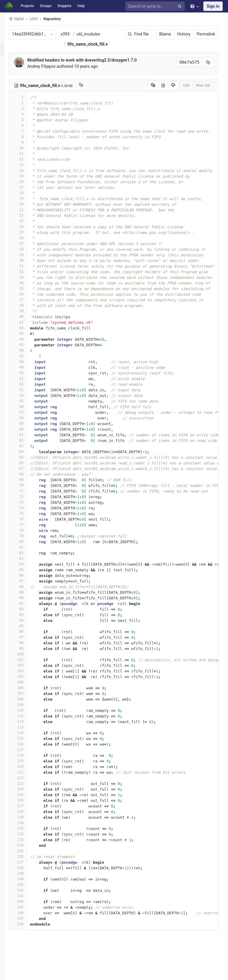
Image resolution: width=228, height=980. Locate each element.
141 (29, 905)
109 (29, 725)
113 (29, 747)
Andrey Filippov (52, 86)
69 (29, 500)
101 (29, 680)
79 (29, 556)
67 (29, 489)
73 (29, 522)
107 (29, 713)
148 (29, 944)
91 (29, 623)
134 (29, 865)
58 (29, 438)
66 (29, 483)
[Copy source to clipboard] (139, 106)
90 (29, 618)
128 (29, 832)
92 (29, 629)
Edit (173, 106)
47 (29, 376)
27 (29, 264)
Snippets (64, 6)
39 (29, 331)
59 (29, 444)
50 (29, 393)
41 (29, 342)
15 (29, 196)
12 (29, 179)
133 (29, 860)
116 (29, 764)
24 (29, 247)
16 (29, 202)
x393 (76, 34)
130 (29, 843)
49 (29, 387)
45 (29, 365)
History (170, 34)
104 (29, 697)
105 (29, 702)
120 (29, 787)
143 (29, 916)
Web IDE (189, 106)
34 (29, 303)
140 (29, 899)
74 (29, 528)
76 (29, 539)
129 (29, 837)
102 (29, 685)
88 (29, 607)
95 (29, 646)
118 (29, 775)
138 (29, 888)
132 (29, 854)
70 (29, 505)
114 (29, 753)
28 (29, 269)
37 (29, 320)
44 (29, 359)
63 (29, 466)
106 (29, 708)
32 (29, 292)
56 (29, 427)
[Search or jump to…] (156, 6)
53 (29, 410)
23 (29, 241)
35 (29, 309)
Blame (152, 34)
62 (29, 460)
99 (29, 668)
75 (29, 534)
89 (29, 612)
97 (29, 657)
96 (29, 652)
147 (29, 938)
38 (29, 325)
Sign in (213, 6)
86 (29, 595)
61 (29, 455)
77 (29, 545)
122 (29, 798)
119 (29, 781)
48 (29, 382)
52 (29, 404)
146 (29, 933)
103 (29, 691)
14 (29, 190)
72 (29, 517)
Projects (27, 6)
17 (29, 207)
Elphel (27, 19)
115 (29, 758)
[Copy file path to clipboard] (92, 106)
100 (29, 674)
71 (29, 511)
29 (29, 275)
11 (29, 174)
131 (29, 848)
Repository (63, 19)
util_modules (90, 44)
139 (29, 893)
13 (29, 185)
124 (29, 809)
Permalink (192, 34)
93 (29, 635)
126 (29, 820)
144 (29, 922)
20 (29, 224)
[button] (7, 973)
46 (29, 370)
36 (29, 314)
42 (29, 348)
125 (29, 815)
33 (29, 297)
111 (29, 736)
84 (29, 584)
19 (29, 219)
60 (29, 449)
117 (29, 770)
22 (29, 235)
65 (29, 477)
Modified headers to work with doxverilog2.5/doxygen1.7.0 (93, 80)
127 (29, 826)
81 (29, 567)
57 (29, 432)
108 (29, 719)
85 (29, 590)
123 (29, 803)
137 (29, 882)
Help (81, 6)
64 (29, 472)
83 (29, 578)
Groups (46, 6)
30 (29, 280)
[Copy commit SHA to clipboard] (194, 82)
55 (29, 421)
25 (29, 252)
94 (29, 640)
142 (29, 910)
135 (29, 871)
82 (29, 573)
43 (29, 354)
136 (29, 877)
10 (29, 168)
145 (29, 927)
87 (29, 601)
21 (29, 230)
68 (29, 494)
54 (29, 415)
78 (29, 550)
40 (29, 337)
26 (29, 258)
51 (29, 399)
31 (29, 286)
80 (29, 562)
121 (29, 792)
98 (29, 663)
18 (29, 213)
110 (29, 730)
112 (29, 742)
